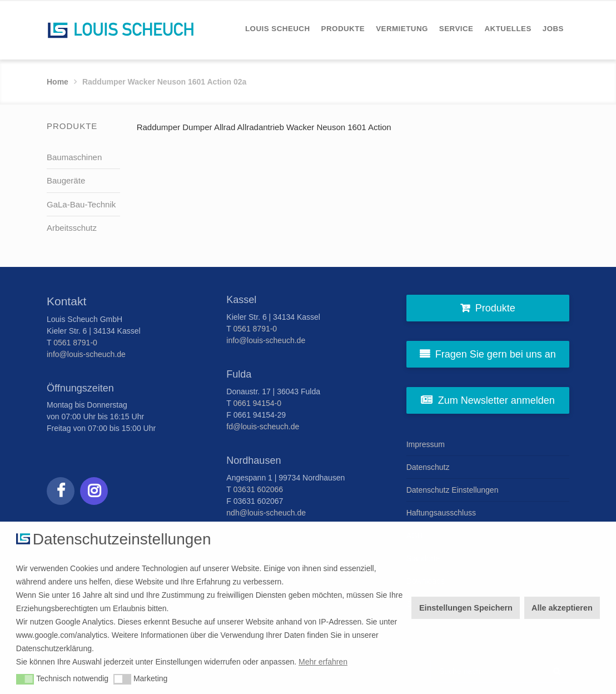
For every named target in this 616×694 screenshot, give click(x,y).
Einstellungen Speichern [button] (466, 608)
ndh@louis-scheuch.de (266, 513)
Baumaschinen (74, 157)
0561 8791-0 (75, 343)
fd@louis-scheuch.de (263, 427)
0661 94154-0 (257, 403)
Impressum (426, 444)
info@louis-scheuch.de (86, 354)
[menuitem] (278, 29)
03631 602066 (259, 489)
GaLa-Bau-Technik (81, 204)
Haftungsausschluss (441, 513)
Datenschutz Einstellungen (453, 490)
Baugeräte (66, 180)
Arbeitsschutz (72, 228)
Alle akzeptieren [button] (562, 608)
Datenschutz (428, 467)
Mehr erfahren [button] (323, 662)
